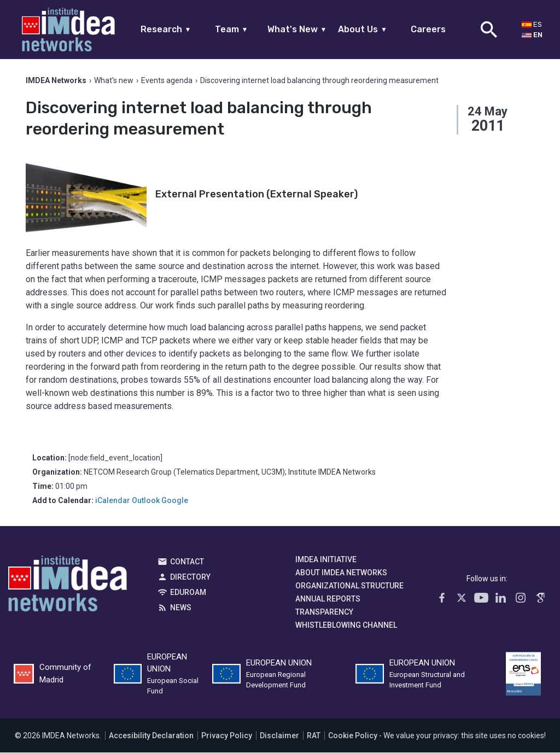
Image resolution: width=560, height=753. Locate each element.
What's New (297, 29)
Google (175, 501)
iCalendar (113, 501)
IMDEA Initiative (326, 560)
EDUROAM (188, 593)
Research (166, 29)
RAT (314, 736)
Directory (190, 577)
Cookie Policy (353, 736)
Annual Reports (328, 599)
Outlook (146, 501)
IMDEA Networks (68, 587)
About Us (363, 29)
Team (232, 29)
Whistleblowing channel (346, 626)
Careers (428, 29)
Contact (187, 562)
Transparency (324, 612)
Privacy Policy (227, 736)
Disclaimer (279, 736)
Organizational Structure (349, 586)
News (181, 608)
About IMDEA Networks (341, 573)
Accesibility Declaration (151, 736)
